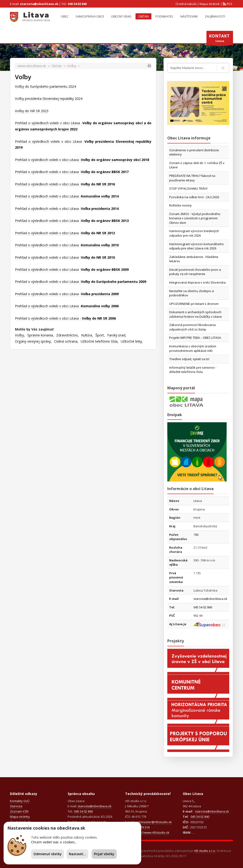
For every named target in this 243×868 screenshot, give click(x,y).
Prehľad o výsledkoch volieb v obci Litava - (82, 160)
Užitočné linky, (132, 341)
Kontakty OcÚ (20, 801)
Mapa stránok (210, 4)
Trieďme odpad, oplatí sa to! (189, 359)
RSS (229, 4)
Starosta (16, 806)
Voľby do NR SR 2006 (99, 318)
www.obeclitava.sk (32, 66)
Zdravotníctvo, (68, 335)
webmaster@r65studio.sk (153, 822)
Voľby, (20, 335)
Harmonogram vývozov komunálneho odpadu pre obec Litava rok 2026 (196, 246)
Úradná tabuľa (186, 4)
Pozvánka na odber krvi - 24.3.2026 (194, 197)
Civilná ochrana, (66, 341)
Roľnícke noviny (180, 205)
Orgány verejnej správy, (33, 341)
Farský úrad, (117, 335)
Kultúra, (87, 335)
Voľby (72, 66)
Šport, (100, 335)
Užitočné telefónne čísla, (100, 341)
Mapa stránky (20, 817)
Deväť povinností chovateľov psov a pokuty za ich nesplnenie (195, 272)
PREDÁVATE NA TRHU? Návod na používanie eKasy (192, 178)
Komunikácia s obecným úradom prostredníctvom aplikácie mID (193, 348)
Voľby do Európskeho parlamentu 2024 (45, 86)
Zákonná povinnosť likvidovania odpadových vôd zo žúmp (192, 327)
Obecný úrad (121, 16)
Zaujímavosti (215, 16)
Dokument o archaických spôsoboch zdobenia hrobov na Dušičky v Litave (196, 314)
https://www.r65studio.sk (152, 832)
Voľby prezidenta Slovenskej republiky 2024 (49, 99)
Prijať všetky (104, 854)
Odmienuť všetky (48, 854)
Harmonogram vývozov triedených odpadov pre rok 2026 (194, 233)
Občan (143, 16)
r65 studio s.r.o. (205, 851)
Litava (220, 39)
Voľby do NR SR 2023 (32, 111)
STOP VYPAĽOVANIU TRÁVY (188, 188)
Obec (65, 16)
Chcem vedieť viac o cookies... (54, 842)
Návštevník (189, 16)
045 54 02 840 (77, 4)
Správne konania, (41, 335)
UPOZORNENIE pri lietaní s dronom (194, 304)
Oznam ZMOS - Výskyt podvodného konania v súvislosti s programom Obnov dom (195, 218)
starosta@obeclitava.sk (39, 4)
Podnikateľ (164, 16)
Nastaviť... (77, 854)
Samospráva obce (90, 16)
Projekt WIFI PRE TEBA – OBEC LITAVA (195, 338)
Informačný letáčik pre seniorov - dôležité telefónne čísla (193, 370)
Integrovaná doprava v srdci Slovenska (197, 282)
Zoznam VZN (19, 811)
